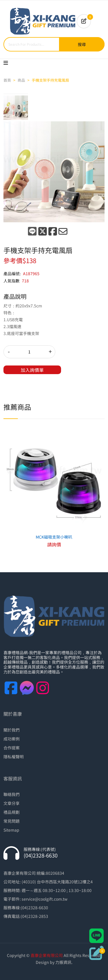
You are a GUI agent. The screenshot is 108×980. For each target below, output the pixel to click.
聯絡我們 (12, 794)
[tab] (16, 108)
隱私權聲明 (14, 757)
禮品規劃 (12, 812)
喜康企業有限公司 (47, 955)
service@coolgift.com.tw (44, 899)
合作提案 (12, 748)
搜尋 (82, 44)
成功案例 (12, 739)
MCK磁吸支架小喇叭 (54, 537)
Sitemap (11, 830)
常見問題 (12, 821)
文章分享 (12, 803)
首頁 (7, 80)
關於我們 (12, 730)
